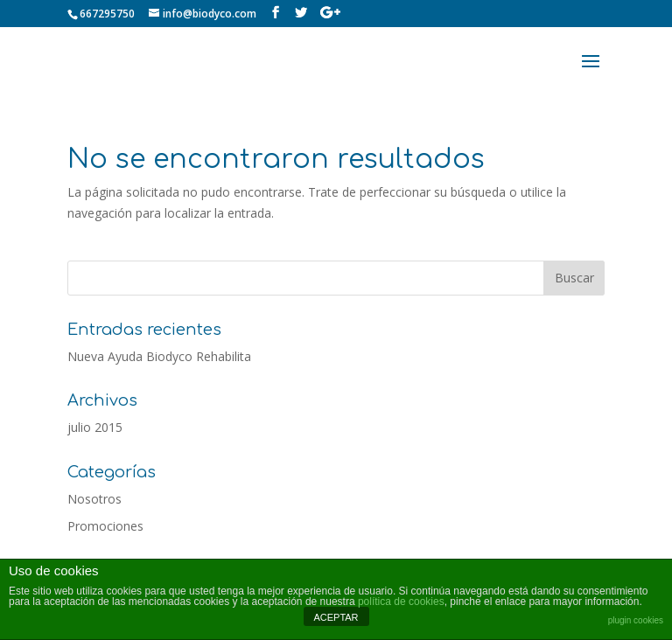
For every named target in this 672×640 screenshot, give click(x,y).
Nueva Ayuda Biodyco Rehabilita (159, 356)
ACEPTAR (336, 617)
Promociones (105, 526)
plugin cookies (636, 620)
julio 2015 (95, 427)
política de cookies (401, 602)
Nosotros (94, 499)
